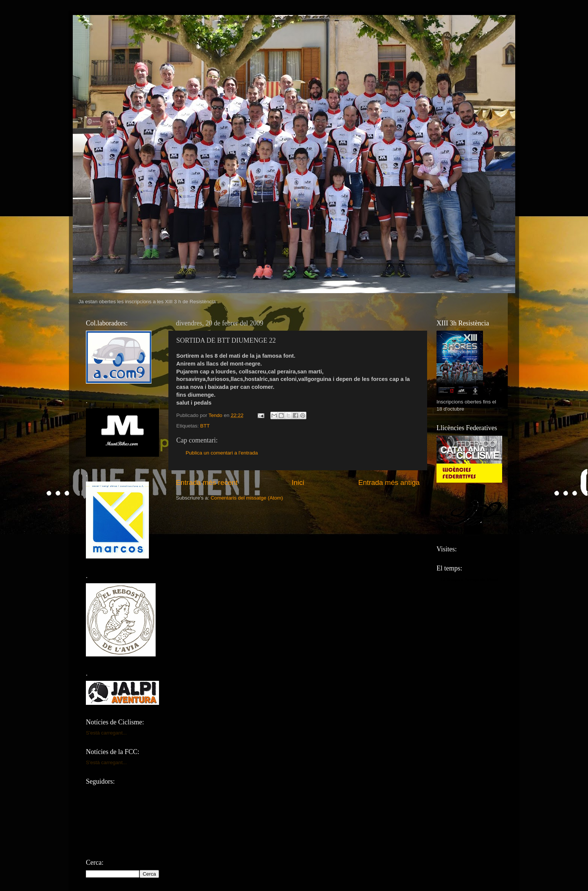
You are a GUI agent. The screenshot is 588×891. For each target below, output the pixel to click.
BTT (205, 426)
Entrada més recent (207, 482)
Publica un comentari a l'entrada (222, 453)
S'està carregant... (106, 733)
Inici (298, 482)
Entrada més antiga (389, 482)
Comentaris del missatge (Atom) (247, 498)
